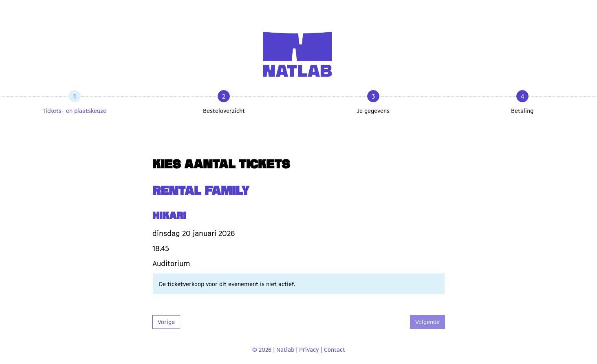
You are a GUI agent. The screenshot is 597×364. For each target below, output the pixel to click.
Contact (335, 350)
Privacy (309, 350)
